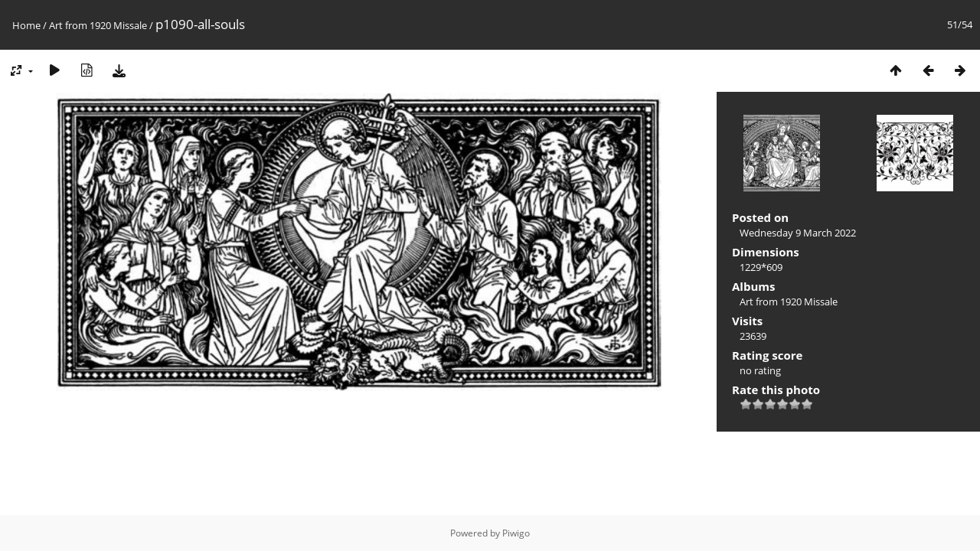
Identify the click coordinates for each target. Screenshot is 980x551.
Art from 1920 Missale (98, 25)
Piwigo (516, 533)
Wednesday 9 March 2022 (798, 233)
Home (26, 25)
